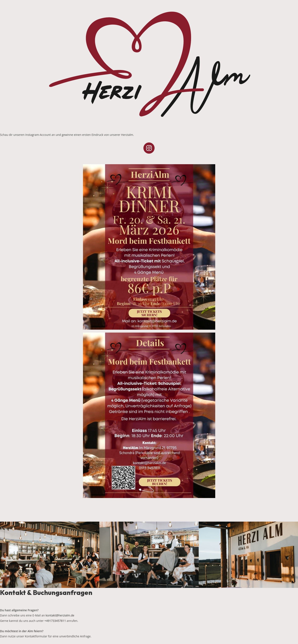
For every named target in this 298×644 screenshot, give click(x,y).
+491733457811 (55, 621)
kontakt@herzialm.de (60, 615)
